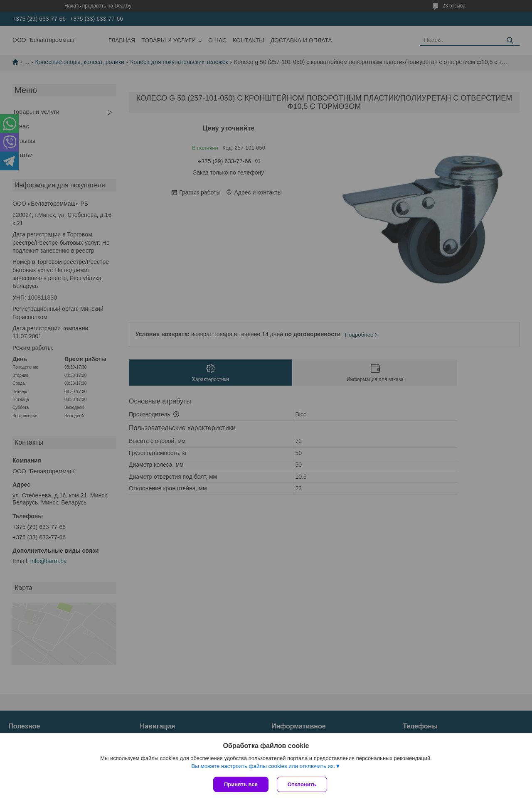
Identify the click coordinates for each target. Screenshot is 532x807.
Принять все (241, 784)
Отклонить (302, 784)
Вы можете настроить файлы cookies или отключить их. (263, 766)
